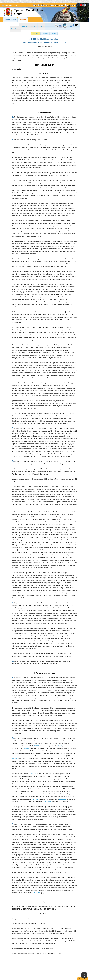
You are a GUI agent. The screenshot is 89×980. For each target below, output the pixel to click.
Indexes (41, 26)
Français (85, 5)
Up (84, 977)
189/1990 (23, 802)
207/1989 (15, 759)
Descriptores (16, 29)
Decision (23, 20)
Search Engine (10, 20)
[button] (36, 34)
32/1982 (37, 746)
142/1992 (35, 799)
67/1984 (48, 802)
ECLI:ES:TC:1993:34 (45, 46)
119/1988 (33, 774)
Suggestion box (72, 26)
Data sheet (24, 26)
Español (81, 5)
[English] (83, 5)
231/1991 (63, 799)
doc (60, 26)
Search (57, 26)
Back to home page (11, 5)
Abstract (33, 26)
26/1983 (59, 746)
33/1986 (27, 748)
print (65, 26)
